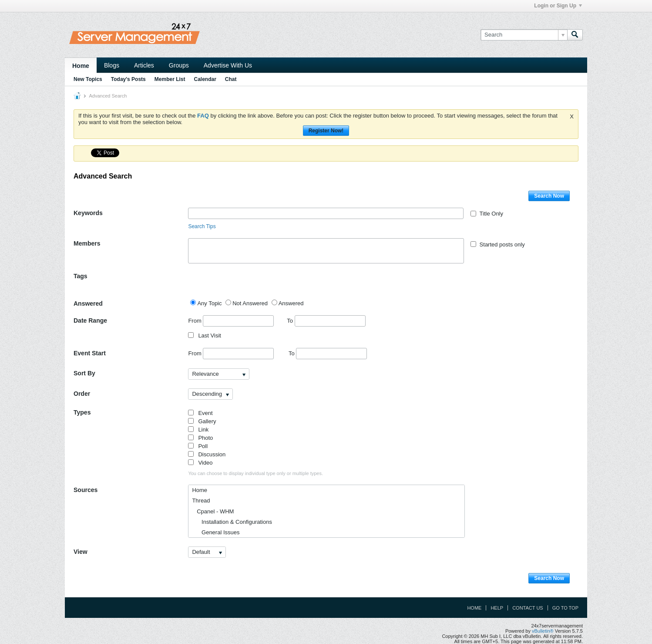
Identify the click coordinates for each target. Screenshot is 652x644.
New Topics (88, 79)
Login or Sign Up (558, 6)
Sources (86, 490)
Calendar (205, 79)
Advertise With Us (228, 65)
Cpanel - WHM (213, 511)
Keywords (88, 213)
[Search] (524, 35)
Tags (81, 276)
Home (81, 66)
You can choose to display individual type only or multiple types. (255, 473)
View (81, 552)
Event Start (90, 353)
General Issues (216, 532)
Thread (201, 501)
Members (87, 243)
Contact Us (528, 608)
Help (497, 608)
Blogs (112, 65)
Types (82, 412)
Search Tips (202, 226)
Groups (179, 65)
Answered (88, 303)
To (326, 321)
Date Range (90, 320)
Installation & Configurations (232, 522)
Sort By (84, 373)
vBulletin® (543, 631)
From (231, 321)
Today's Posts (128, 79)
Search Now (549, 196)
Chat (231, 79)
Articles (144, 65)
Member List (170, 79)
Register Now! (326, 131)
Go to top (565, 608)
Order (82, 394)
